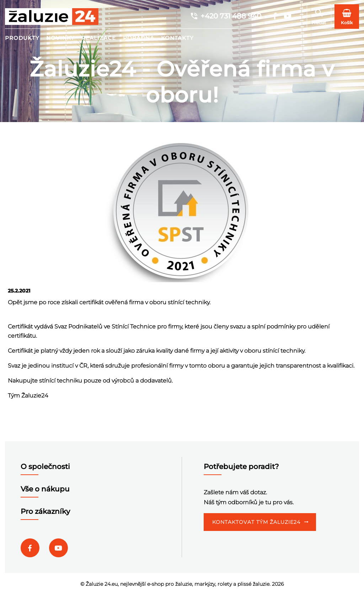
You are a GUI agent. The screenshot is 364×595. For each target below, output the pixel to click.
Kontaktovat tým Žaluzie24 (256, 522)
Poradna (139, 38)
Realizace (99, 38)
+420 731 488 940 (226, 16)
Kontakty (177, 38)
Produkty (22, 38)
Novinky (60, 38)
